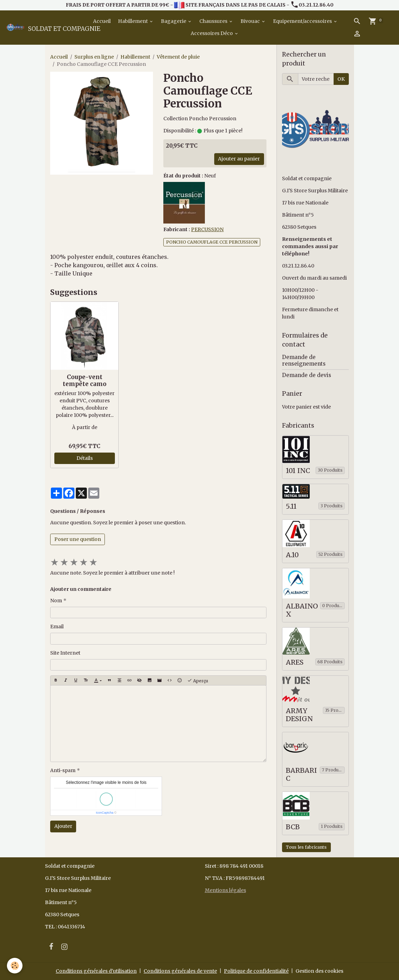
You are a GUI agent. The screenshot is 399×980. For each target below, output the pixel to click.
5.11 (291, 506)
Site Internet (65, 653)
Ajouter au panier (239, 159)
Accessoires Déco (212, 33)
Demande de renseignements (304, 360)
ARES (295, 662)
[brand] (44, 27)
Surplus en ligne (94, 57)
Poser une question (78, 539)
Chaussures (214, 21)
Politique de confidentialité (256, 971)
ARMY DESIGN (299, 715)
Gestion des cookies (319, 971)
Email (57, 627)
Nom (56, 601)
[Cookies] (15, 966)
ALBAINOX (302, 610)
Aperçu (198, 681)
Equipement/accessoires (303, 21)
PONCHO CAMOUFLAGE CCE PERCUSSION (212, 242)
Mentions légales (225, 890)
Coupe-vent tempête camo (85, 380)
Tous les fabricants (306, 847)
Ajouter (63, 826)
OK (341, 79)
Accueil (101, 21)
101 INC (298, 471)
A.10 (292, 555)
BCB (293, 827)
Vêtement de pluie (178, 57)
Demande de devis (307, 375)
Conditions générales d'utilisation (96, 971)
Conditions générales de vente (180, 971)
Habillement (133, 21)
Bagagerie (174, 21)
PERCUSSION (207, 229)
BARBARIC (301, 775)
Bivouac (251, 21)
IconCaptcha (105, 813)
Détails (85, 458)
